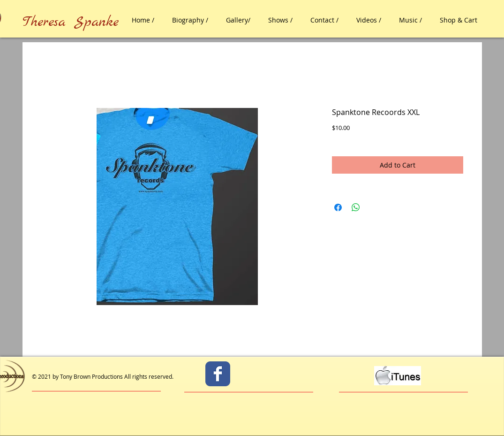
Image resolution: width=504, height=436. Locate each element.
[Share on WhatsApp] (356, 207)
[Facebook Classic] (218, 374)
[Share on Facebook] (338, 207)
